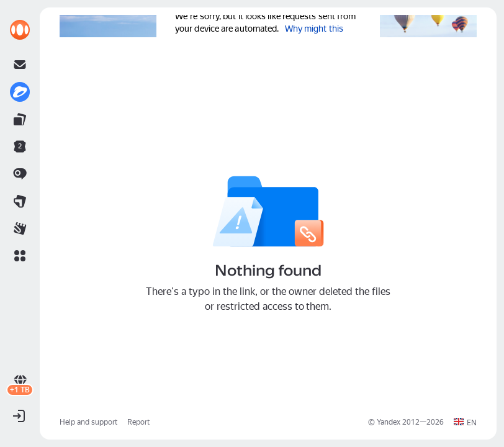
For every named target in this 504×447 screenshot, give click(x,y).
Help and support (88, 422)
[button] (20, 256)
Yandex (389, 422)
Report (138, 422)
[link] (20, 30)
